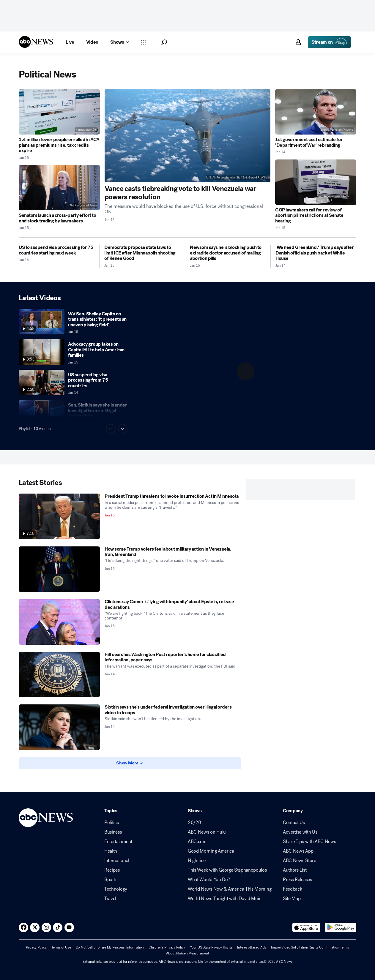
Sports (111, 880)
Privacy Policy (36, 947)
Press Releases (297, 880)
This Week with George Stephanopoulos (227, 870)
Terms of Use (61, 947)
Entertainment (118, 842)
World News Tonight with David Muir (224, 899)
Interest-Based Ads (252, 947)
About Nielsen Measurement (188, 953)
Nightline (197, 861)
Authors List (295, 870)
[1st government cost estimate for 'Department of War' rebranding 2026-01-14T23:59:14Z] (316, 112)
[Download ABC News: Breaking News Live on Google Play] (341, 927)
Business (113, 832)
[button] (164, 42)
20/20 (194, 823)
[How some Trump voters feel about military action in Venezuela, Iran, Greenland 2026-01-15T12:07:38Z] (59, 569)
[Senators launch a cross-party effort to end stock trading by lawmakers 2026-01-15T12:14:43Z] (59, 188)
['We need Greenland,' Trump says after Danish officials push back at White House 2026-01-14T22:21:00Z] (316, 253)
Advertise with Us (300, 832)
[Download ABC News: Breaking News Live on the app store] (306, 927)
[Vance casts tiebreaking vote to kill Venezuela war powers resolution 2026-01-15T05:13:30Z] (188, 136)
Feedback (292, 889)
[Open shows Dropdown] (119, 42)
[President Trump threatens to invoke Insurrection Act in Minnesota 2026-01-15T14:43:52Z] (59, 516)
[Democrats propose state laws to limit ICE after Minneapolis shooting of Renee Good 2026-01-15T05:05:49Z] (142, 253)
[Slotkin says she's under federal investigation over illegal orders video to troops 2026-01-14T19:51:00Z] (59, 727)
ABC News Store (300, 861)
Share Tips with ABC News (309, 842)
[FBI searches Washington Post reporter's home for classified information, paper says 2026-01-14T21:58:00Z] (59, 675)
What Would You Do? (209, 880)
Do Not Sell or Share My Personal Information (110, 947)
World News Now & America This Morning (230, 889)
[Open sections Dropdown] (143, 42)
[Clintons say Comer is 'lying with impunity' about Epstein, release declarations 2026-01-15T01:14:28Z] (59, 622)
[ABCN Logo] (36, 42)
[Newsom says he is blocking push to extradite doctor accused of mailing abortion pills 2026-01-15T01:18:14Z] (228, 253)
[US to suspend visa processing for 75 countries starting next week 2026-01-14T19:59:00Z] (57, 250)
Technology (116, 889)
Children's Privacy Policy (167, 947)
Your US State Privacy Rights (211, 947)
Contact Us (294, 823)
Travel (110, 899)
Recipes (112, 870)
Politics (111, 823)
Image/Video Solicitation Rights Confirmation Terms (310, 947)
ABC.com (197, 842)
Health (111, 851)
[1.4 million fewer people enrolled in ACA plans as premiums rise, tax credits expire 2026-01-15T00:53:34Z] (59, 112)
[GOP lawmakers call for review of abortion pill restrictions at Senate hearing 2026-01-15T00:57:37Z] (316, 182)
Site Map (292, 899)
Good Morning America (211, 851)
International (117, 861)
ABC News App (298, 851)
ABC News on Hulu (207, 832)
